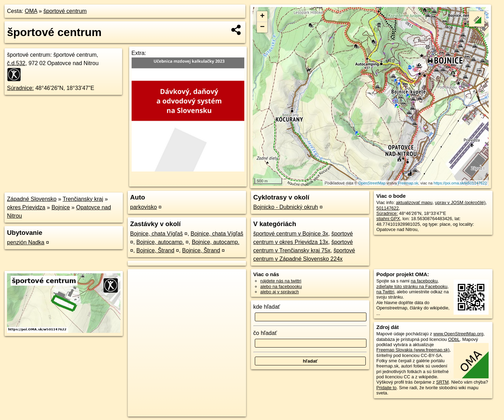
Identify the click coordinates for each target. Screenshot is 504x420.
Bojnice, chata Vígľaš (157, 234)
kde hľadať (267, 307)
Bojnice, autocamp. (160, 242)
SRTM (442, 382)
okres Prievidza (26, 207)
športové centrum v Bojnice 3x (291, 234)
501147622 (387, 208)
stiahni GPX (388, 219)
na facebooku (424, 281)
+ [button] (262, 16)
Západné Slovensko (32, 199)
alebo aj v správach (280, 292)
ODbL (454, 339)
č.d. (16, 63)
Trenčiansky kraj (83, 199)
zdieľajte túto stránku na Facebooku (412, 286)
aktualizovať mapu (414, 202)
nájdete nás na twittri (281, 281)
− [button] (262, 27)
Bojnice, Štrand (156, 250)
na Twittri (385, 292)
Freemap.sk (408, 183)
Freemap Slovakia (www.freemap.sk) (413, 350)
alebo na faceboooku (281, 286)
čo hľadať (265, 333)
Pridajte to (386, 388)
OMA (31, 11)
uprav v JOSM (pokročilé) (460, 202)
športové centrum (65, 11)
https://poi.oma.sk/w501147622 (460, 183)
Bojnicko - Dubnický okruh (286, 207)
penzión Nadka (26, 242)
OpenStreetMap (372, 183)
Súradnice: (20, 88)
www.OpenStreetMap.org (458, 334)
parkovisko (143, 207)
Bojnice (61, 207)
